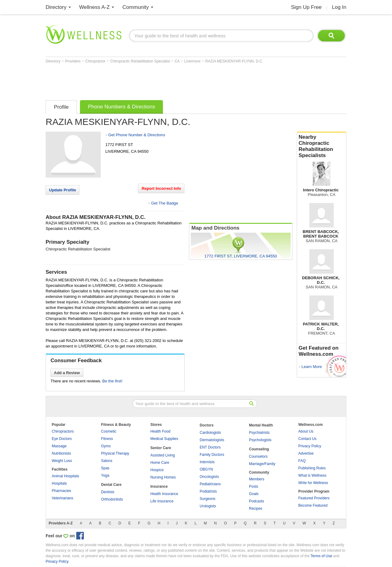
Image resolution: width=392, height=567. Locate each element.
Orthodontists (112, 499)
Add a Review (67, 373)
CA (177, 61)
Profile (61, 107)
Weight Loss (62, 461)
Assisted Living (163, 455)
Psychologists (260, 440)
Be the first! (112, 381)
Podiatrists (208, 491)
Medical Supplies (164, 439)
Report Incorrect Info (161, 188)
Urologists (208, 506)
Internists (207, 462)
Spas (105, 468)
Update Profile (62, 190)
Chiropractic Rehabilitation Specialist (141, 61)
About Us (306, 431)
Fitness (107, 439)
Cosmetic (109, 431)
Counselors (258, 456)
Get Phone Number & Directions (137, 135)
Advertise (306, 453)
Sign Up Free (306, 7)
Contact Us (307, 439)
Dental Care (111, 485)
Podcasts (256, 501)
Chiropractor (96, 61)
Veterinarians (62, 498)
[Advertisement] (157, 80)
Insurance (159, 486)
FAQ (302, 461)
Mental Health (261, 425)
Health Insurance (164, 494)
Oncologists (209, 477)
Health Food (160, 431)
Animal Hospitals (65, 476)
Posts (254, 486)
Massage (59, 446)
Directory (56, 7)
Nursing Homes (163, 477)
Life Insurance (162, 501)
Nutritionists (61, 453)
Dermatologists (212, 440)
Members (257, 479)
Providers (73, 61)
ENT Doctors (210, 447)
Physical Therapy (115, 453)
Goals (254, 494)
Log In (339, 7)
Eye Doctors (62, 439)
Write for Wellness (313, 483)
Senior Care (161, 448)
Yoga (105, 475)
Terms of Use (321, 556)
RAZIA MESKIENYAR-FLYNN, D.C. (234, 61)
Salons (107, 461)
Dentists (108, 492)
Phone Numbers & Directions (121, 107)
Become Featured (313, 505)
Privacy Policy (310, 446)
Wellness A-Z (95, 7)
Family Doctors (212, 455)
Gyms (106, 446)
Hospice (157, 470)
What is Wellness (312, 475)
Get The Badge (164, 203)
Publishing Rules (312, 468)
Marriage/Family (262, 464)
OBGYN (206, 469)
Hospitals (59, 483)
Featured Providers (314, 498)
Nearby (322, 146)
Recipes (256, 509)
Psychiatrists (259, 433)
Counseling (259, 449)
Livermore (193, 61)
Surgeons (207, 499)
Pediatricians (210, 484)
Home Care (160, 463)
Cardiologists (210, 433)
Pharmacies (61, 491)
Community (136, 7)
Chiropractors (63, 431)
